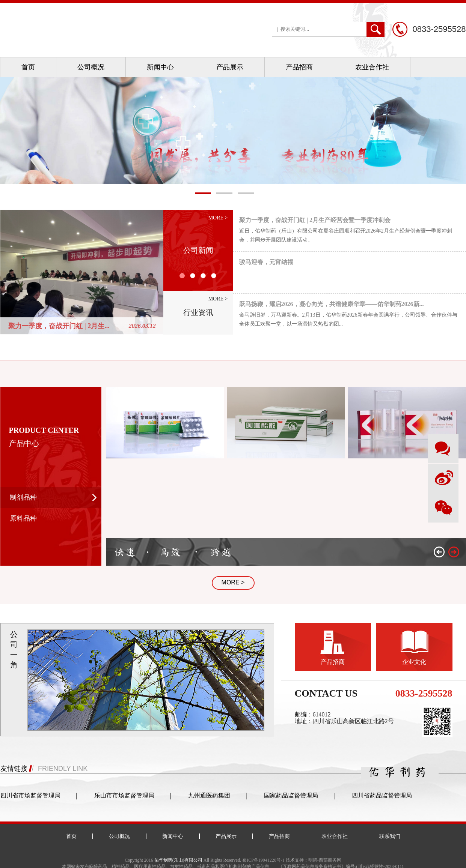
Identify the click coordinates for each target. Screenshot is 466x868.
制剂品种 (23, 497)
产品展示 (230, 67)
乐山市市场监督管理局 (124, 795)
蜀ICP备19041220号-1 (263, 860)
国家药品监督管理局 (291, 795)
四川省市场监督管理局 (30, 795)
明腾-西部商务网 (325, 860)
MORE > (233, 582)
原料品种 (23, 518)
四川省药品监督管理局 (382, 795)
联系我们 (390, 836)
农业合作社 (372, 67)
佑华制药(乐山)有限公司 (178, 860)
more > (218, 218)
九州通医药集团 (209, 795)
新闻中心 (160, 67)
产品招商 (299, 67)
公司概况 (91, 67)
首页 (28, 67)
